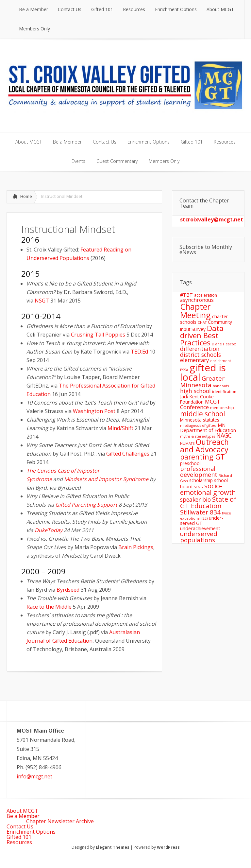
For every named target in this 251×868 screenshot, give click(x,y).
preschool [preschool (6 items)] (190, 463)
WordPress (168, 847)
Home (26, 196)
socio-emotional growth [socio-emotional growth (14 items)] (208, 489)
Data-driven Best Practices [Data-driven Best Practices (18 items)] (203, 335)
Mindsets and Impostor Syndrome (106, 479)
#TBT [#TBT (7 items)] (186, 295)
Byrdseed (68, 590)
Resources (19, 842)
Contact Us (20, 826)
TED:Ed (139, 352)
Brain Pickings (136, 547)
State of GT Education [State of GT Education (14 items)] (208, 503)
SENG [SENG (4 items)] (198, 487)
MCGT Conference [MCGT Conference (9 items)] (200, 404)
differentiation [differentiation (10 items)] (200, 349)
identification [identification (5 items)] (224, 392)
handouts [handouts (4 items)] (221, 386)
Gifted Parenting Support (86, 505)
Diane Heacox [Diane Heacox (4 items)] (224, 344)
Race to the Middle (49, 607)
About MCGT (22, 811)
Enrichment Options (31, 832)
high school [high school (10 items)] (195, 391)
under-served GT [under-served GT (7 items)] (202, 520)
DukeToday (49, 530)
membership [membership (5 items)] (222, 408)
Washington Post (94, 411)
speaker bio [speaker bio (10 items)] (195, 499)
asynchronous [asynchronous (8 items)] (197, 300)
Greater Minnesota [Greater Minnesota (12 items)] (202, 382)
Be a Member (23, 816)
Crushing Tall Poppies (98, 335)
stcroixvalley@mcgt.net (212, 219)
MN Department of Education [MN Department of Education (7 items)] (208, 427)
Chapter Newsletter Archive (60, 821)
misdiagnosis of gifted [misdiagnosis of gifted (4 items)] (198, 425)
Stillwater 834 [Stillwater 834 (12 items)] (200, 512)
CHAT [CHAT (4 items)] (202, 322)
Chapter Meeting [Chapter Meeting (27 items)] (195, 311)
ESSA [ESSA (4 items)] (184, 370)
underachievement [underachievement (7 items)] (200, 528)
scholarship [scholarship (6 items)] (201, 480)
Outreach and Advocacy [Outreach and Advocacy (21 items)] (204, 446)
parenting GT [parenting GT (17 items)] (202, 457)
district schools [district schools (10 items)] (201, 355)
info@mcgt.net (34, 776)
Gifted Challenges (128, 454)
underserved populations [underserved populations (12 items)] (199, 537)
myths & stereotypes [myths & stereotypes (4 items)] (198, 436)
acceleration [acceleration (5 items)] (206, 295)
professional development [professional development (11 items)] (199, 472)
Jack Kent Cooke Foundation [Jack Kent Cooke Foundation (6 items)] (197, 399)
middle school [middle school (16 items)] (203, 414)
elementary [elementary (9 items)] (194, 360)
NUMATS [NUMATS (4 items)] (187, 443)
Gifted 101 (19, 837)
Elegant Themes (113, 847)
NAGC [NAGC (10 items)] (224, 435)
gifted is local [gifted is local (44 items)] (203, 372)
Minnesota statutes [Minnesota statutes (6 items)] (200, 420)
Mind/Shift (120, 428)
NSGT (42, 301)
